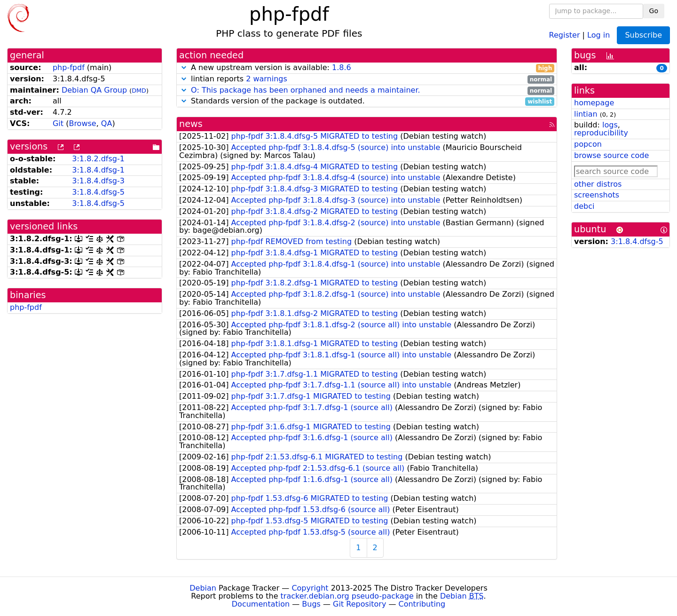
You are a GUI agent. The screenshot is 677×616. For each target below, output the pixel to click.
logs (610, 125)
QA (107, 123)
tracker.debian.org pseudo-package (347, 596)
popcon (588, 144)
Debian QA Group (94, 90)
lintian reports (367, 79)
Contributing (422, 604)
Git (58, 123)
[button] (184, 67)
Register (565, 35)
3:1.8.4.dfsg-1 (98, 170)
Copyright (310, 588)
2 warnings (267, 79)
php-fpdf (69, 67)
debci (584, 206)
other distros (598, 184)
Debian (203, 588)
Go (654, 11)
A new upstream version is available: (367, 68)
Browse (82, 123)
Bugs (311, 604)
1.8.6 (342, 67)
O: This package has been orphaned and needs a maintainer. (306, 90)
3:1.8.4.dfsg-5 (98, 192)
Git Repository (359, 604)
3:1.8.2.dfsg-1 (98, 159)
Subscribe (643, 35)
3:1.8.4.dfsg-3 (98, 181)
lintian (586, 114)
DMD (139, 91)
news (191, 124)
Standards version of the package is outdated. (367, 101)
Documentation (261, 604)
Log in (598, 35)
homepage (594, 103)
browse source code (611, 155)
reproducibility (601, 133)
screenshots (597, 195)
